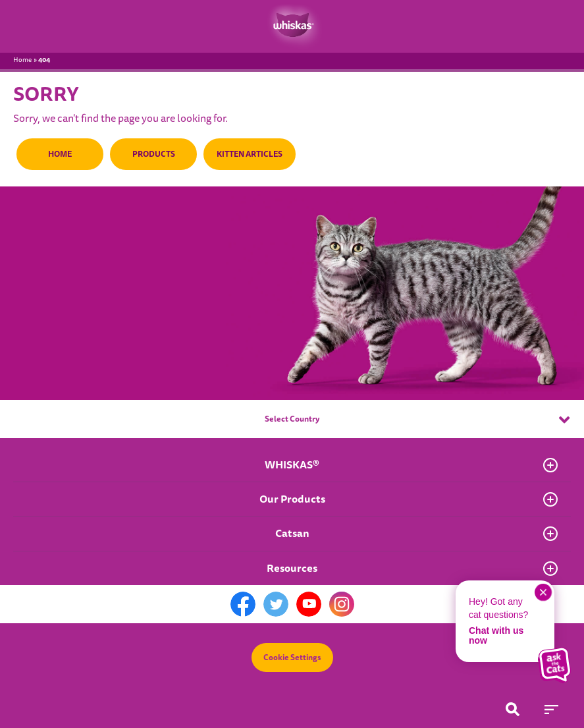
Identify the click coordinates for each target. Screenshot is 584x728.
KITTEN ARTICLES (247, 154)
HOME (59, 154)
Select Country (417, 420)
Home (22, 60)
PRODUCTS (152, 154)
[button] (554, 665)
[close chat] (543, 592)
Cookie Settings (292, 658)
